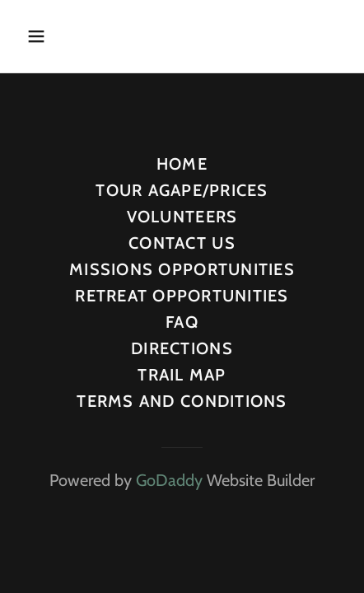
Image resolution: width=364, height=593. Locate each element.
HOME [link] (182, 164)
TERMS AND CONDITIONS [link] (182, 401)
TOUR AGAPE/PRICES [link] (182, 190)
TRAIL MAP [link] (182, 375)
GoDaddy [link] (169, 480)
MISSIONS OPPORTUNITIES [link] (182, 269)
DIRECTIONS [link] (182, 348)
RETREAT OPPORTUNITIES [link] (182, 296)
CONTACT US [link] (182, 243)
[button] (57, 36)
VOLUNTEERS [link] (182, 217)
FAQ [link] (182, 322)
